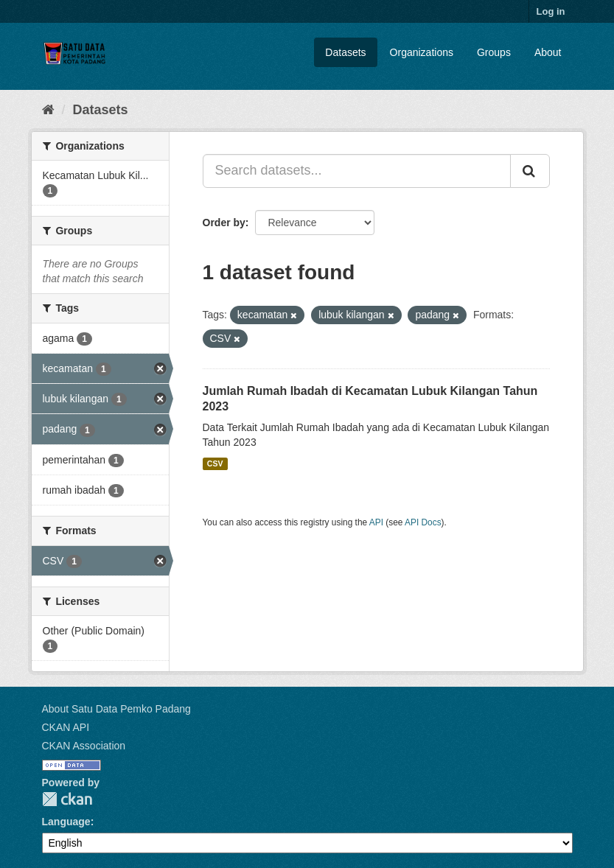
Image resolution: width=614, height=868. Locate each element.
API (376, 522)
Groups (494, 52)
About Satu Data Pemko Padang (116, 709)
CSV (215, 463)
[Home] (48, 110)
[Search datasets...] (357, 171)
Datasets (345, 52)
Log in (551, 11)
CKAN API (66, 727)
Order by (224, 223)
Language (66, 822)
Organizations (422, 52)
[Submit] (530, 171)
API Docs (423, 522)
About (548, 52)
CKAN (67, 799)
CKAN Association (84, 746)
